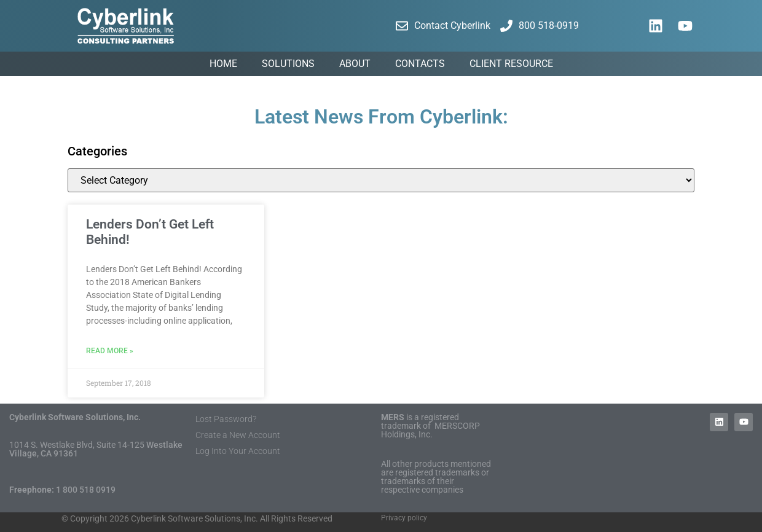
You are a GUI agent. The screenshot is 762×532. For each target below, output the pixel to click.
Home (223, 64)
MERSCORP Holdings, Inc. (430, 430)
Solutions (288, 64)
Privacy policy (404, 518)
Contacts (420, 64)
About (355, 64)
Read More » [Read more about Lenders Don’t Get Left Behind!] (110, 351)
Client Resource (511, 64)
